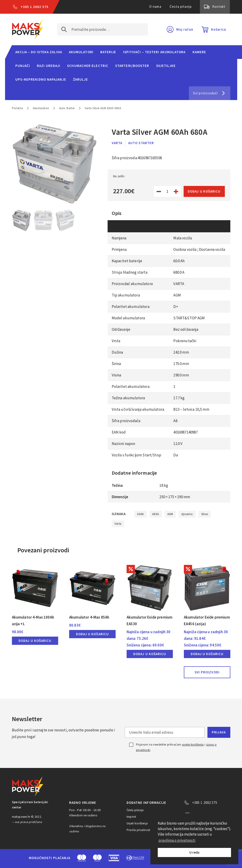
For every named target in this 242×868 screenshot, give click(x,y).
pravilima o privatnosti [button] (177, 840)
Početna (18, 108)
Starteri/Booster (132, 66)
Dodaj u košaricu (204, 191)
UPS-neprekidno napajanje (41, 79)
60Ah (141, 514)
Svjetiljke (166, 66)
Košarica (219, 29)
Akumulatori (81, 52)
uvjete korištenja (193, 745)
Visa (114, 858)
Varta (117, 143)
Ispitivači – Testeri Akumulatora (154, 52)
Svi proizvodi (207, 672)
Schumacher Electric (88, 66)
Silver (205, 514)
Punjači (23, 66)
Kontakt (219, 7)
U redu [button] (194, 852)
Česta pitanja (181, 7)
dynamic (187, 514)
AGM (170, 514)
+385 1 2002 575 (35, 7)
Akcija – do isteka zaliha (39, 52)
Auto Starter (67, 108)
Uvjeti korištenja (137, 823)
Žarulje (81, 79)
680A (156, 514)
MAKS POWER (28, 29)
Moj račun (185, 29)
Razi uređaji (49, 66)
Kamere (199, 52)
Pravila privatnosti (139, 830)
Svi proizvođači (205, 93)
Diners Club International (135, 858)
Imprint (131, 817)
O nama (155, 7)
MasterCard (82, 858)
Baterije (108, 52)
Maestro (97, 858)
